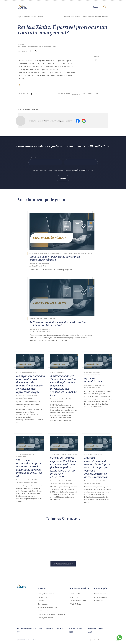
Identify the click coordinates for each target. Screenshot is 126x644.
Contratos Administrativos (52, 253)
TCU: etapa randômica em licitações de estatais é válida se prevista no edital (59, 324)
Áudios (40, 17)
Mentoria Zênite (76, 604)
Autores (27, 17)
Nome (33, 158)
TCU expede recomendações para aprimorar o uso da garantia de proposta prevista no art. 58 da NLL (29, 468)
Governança (60, 373)
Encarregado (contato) (46, 618)
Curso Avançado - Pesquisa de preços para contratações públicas (55, 258)
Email (68, 158)
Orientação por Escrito (78, 601)
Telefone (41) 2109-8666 (76, 630)
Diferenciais (98, 601)
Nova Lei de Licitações (80, 253)
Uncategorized (21, 457)
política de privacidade (84, 170)
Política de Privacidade (46, 611)
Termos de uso (43, 604)
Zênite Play (74, 597)
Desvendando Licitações (92, 373)
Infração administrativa (93, 380)
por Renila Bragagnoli (57, 401)
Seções (20, 17)
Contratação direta (57, 455)
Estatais (64, 253)
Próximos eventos (100, 594)
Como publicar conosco (46, 594)
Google (84, 121)
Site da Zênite (43, 597)
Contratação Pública (36, 253)
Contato (41, 601)
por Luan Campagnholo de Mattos (40, 331)
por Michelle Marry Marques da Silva (61, 483)
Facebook (78, 121)
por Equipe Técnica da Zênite (47, 47)
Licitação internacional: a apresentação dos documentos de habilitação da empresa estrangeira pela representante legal (31, 384)
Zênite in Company (101, 597)
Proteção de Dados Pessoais (47, 607)
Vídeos (34, 17)
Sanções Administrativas (92, 375)
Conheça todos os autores (63, 564)
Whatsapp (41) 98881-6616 (96, 630)
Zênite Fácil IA (75, 594)
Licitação (21, 44)
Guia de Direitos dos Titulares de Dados (51, 614)
